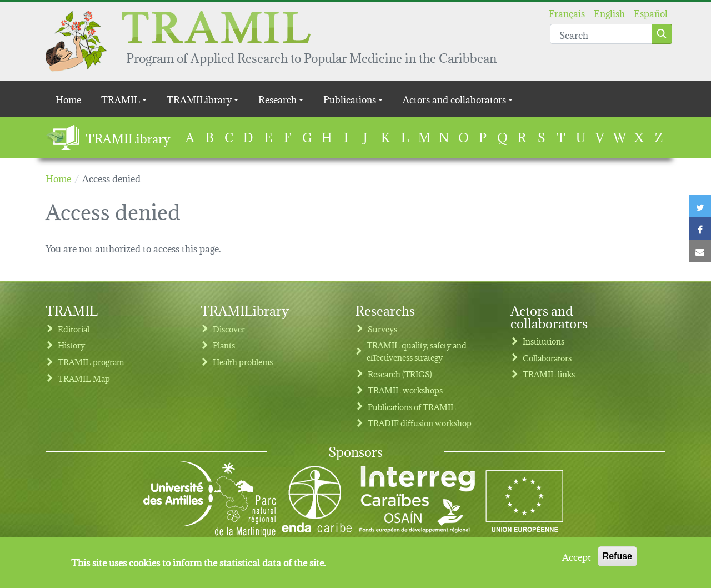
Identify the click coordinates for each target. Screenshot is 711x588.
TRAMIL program (91, 362)
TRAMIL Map (84, 378)
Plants (224, 345)
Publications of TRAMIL (412, 407)
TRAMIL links (549, 374)
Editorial (74, 329)
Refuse (617, 562)
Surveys (382, 329)
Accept (577, 562)
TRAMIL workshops (405, 390)
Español (651, 13)
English (609, 13)
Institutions (544, 341)
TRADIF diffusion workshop (420, 423)
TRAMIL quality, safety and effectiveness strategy (417, 351)
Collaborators (547, 358)
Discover (229, 329)
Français (567, 13)
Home (68, 99)
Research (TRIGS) (400, 374)
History (71, 345)
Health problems (243, 362)
